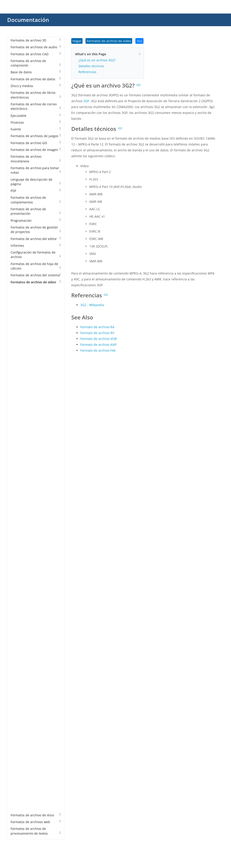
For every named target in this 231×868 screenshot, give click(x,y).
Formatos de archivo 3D (36, 40)
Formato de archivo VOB (98, 339)
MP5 (18, 548)
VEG (18, 740)
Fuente (36, 129)
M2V (18, 487)
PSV (18, 651)
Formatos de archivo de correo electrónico (36, 106)
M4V (18, 501)
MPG (19, 569)
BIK (18, 364)
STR (18, 719)
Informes (36, 246)
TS (17, 733)
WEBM (20, 788)
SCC (18, 699)
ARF (18, 330)
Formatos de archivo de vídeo (36, 282)
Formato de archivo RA (97, 327)
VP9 (18, 774)
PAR (18, 624)
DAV (18, 371)
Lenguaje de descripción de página (36, 182)
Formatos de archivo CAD (36, 54)
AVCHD (20, 343)
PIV (17, 637)
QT (17, 665)
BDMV (20, 357)
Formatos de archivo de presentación (36, 211)
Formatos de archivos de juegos (36, 136)
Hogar (77, 41)
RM (18, 672)
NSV (18, 603)
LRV (18, 473)
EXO (18, 391)
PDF (36, 191)
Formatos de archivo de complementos (36, 200)
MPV (18, 576)
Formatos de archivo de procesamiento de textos (36, 831)
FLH (18, 412)
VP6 (18, 760)
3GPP (19, 309)
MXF (18, 596)
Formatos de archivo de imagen (36, 150)
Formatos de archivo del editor (36, 239)
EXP (18, 398)
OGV (18, 617)
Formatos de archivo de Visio (36, 815)
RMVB (20, 678)
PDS (18, 631)
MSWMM (22, 583)
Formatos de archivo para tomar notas (36, 170)
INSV (19, 453)
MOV (19, 535)
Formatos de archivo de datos (36, 79)
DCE (18, 378)
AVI (17, 350)
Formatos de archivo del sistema (36, 275)
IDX (18, 439)
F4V (18, 405)
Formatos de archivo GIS (36, 143)
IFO (18, 446)
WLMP (20, 795)
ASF (18, 337)
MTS (18, 590)
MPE (18, 555)
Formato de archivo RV (97, 333)
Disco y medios (36, 86)
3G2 (18, 296)
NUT (18, 610)
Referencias (87, 72)
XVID (18, 808)
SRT (18, 712)
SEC (18, 706)
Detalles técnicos (91, 66)
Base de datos (36, 72)
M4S (18, 494)
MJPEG (20, 507)
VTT (18, 781)
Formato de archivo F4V (98, 350)
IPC (17, 460)
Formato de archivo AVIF (98, 345)
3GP (18, 302)
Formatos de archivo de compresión (36, 63)
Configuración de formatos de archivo (36, 255)
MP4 (18, 542)
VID (18, 747)
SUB (18, 726)
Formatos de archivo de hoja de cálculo (36, 266)
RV (17, 685)
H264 (19, 426)
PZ (17, 658)
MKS (18, 521)
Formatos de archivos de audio (36, 47)
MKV (18, 528)
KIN (18, 467)
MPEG (20, 562)
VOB (18, 754)
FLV (18, 419)
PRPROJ (21, 644)
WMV (19, 801)
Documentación (28, 20)
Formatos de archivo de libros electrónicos (36, 95)
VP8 (18, 767)
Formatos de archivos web (36, 822)
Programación (36, 220)
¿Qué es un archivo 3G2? (97, 60)
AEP (18, 316)
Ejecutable (36, 116)
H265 (19, 432)
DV (17, 384)
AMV (18, 323)
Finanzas (36, 122)
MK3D (20, 514)
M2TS (19, 480)
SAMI (19, 692)
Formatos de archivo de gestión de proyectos (36, 230)
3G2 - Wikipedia (92, 305)
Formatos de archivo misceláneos (36, 159)
